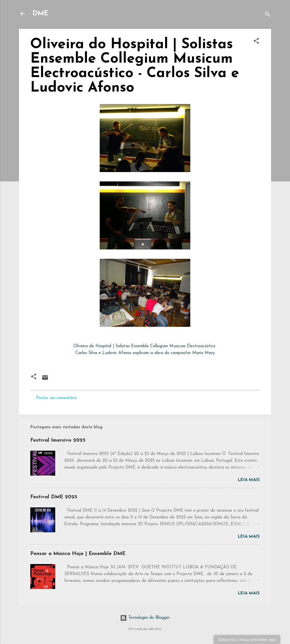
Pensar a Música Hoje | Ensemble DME (78, 554)
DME (40, 14)
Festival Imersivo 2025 (58, 440)
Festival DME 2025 (54, 497)
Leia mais (249, 480)
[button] (256, 42)
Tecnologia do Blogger (145, 618)
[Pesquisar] (268, 15)
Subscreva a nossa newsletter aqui (247, 639)
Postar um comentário (56, 398)
